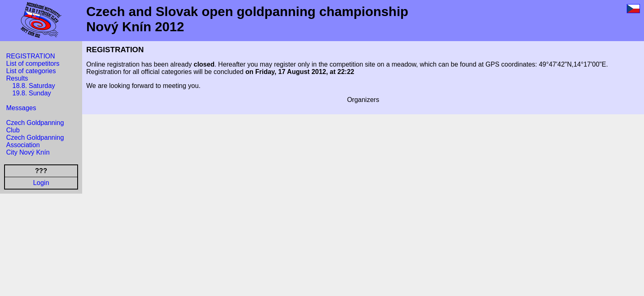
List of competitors (33, 64)
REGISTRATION (31, 56)
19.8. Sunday (32, 93)
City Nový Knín (28, 152)
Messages (21, 108)
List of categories (31, 71)
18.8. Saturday (34, 86)
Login (41, 183)
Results (17, 78)
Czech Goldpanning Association (35, 141)
